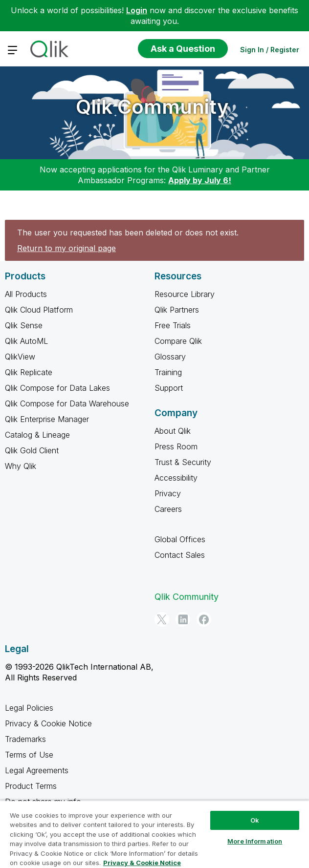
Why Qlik (21, 466)
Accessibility (176, 478)
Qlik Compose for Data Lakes (57, 388)
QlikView (20, 357)
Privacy (168, 493)
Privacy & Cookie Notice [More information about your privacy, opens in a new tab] (142, 863)
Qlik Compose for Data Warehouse (67, 403)
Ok (255, 820)
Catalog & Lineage (37, 435)
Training (168, 372)
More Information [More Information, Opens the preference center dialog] (255, 841)
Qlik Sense (24, 325)
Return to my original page (66, 248)
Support (169, 388)
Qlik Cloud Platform (39, 310)
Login (137, 10)
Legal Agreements (37, 770)
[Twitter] (162, 619)
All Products (26, 294)
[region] (154, 834)
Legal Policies (29, 708)
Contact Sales (180, 555)
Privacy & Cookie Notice (48, 723)
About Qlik (173, 431)
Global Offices (180, 539)
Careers (168, 509)
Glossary (170, 357)
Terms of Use (29, 755)
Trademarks (25, 739)
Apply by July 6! (200, 180)
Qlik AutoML (26, 341)
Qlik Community (152, 107)
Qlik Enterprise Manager (47, 419)
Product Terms (31, 786)
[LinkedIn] (183, 619)
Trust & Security (183, 462)
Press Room (176, 446)
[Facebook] (204, 619)
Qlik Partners (177, 310)
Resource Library (185, 294)
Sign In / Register (270, 50)
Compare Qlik (178, 341)
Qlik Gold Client (32, 450)
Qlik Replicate (29, 372)
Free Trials (173, 325)
